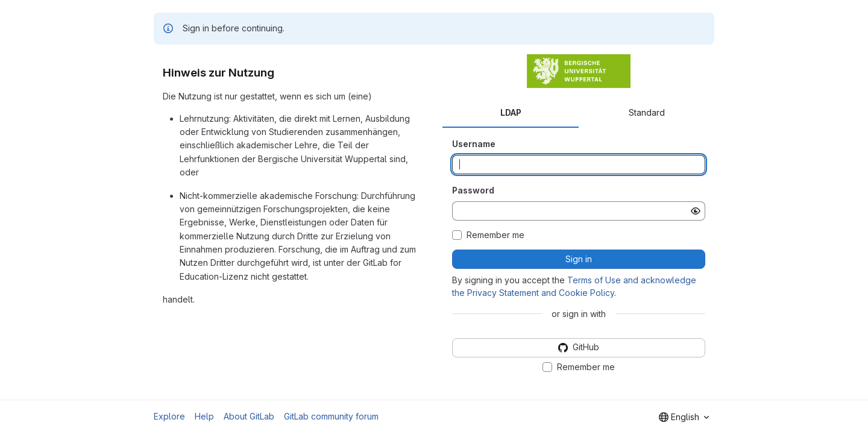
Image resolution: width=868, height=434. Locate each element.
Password (473, 190)
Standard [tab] (647, 112)
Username (474, 144)
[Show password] (696, 211)
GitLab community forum (331, 416)
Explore (169, 416)
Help (204, 416)
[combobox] (684, 417)
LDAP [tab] (511, 112)
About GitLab (249, 416)
